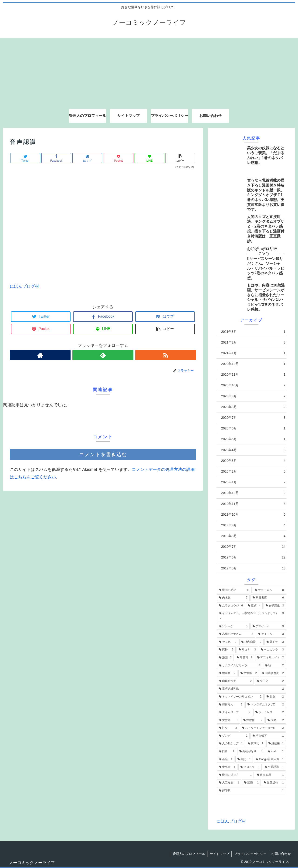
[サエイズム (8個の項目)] (269, 590)
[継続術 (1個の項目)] (276, 744)
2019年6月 (253, 557)
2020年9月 (253, 396)
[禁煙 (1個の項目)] (251, 783)
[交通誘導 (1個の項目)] (274, 767)
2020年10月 (253, 385)
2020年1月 (253, 482)
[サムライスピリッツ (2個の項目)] (240, 666)
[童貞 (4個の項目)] (254, 606)
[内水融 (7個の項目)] (233, 598)
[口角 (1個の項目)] (227, 752)
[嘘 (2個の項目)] (274, 666)
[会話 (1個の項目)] (226, 759)
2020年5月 (253, 439)
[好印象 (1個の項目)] (251, 791)
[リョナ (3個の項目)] (247, 650)
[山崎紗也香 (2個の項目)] (235, 681)
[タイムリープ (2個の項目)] (235, 712)
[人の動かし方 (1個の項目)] (231, 744)
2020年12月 (253, 364)
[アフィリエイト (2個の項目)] (271, 658)
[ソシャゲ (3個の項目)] (233, 626)
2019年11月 (253, 504)
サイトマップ (219, 854)
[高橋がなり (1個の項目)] (251, 752)
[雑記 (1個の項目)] (244, 759)
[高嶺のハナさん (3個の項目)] (236, 634)
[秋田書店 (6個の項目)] (268, 598)
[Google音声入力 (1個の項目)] (270, 759)
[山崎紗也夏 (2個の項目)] (273, 673)
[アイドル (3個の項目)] (271, 634)
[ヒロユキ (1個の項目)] (250, 767)
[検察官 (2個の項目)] (227, 673)
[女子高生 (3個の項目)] (275, 606)
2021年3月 (253, 332)
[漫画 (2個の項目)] (225, 658)
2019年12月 (253, 493)
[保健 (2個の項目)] (276, 720)
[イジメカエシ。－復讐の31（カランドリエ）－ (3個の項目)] (251, 616)
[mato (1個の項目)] (276, 752)
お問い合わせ (281, 854)
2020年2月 (253, 471)
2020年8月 (253, 407)
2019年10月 (253, 515)
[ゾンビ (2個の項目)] (233, 736)
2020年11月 (253, 375)
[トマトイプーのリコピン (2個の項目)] (240, 697)
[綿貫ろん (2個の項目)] (231, 705)
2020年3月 (253, 461)
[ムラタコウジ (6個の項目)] (231, 606)
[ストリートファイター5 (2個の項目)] (263, 728)
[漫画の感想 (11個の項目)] (234, 590)
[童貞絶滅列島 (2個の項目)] (251, 689)
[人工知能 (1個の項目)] (229, 783)
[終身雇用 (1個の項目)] (270, 775)
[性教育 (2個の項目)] (253, 720)
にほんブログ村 (24, 286)
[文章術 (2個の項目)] (249, 673)
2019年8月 (253, 536)
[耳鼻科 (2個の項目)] (244, 658)
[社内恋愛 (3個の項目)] (251, 642)
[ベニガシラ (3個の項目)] (272, 650)
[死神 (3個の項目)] (226, 650)
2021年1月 (253, 353)
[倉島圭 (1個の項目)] (227, 767)
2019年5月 (253, 568)
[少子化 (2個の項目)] (270, 681)
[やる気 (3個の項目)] (228, 642)
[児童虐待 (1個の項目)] (274, 783)
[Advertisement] (149, 70)
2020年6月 (253, 428)
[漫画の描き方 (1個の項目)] (235, 775)
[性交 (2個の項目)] (228, 728)
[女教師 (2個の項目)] (229, 720)
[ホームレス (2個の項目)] (270, 712)
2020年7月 (253, 418)
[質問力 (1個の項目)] (256, 744)
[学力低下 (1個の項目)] (268, 736)
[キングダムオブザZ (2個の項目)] (266, 705)
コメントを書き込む (103, 454)
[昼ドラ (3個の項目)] (275, 642)
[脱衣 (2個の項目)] (275, 697)
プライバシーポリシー (250, 854)
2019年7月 (253, 547)
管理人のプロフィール (188, 854)
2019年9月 (253, 525)
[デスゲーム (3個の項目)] (268, 626)
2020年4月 (253, 450)
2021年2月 (253, 342)
